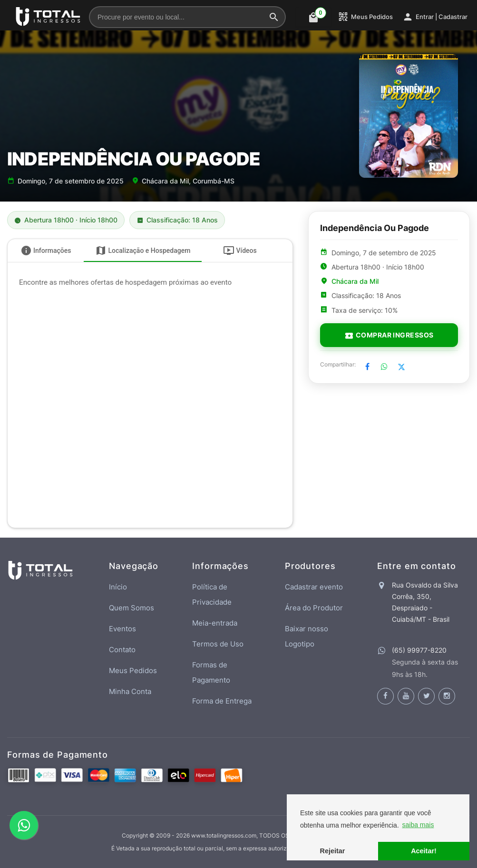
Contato (122, 650)
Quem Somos (131, 608)
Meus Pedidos (365, 17)
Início (118, 587)
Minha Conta (130, 691)
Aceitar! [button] (424, 851)
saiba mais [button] (418, 825)
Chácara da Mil (355, 281)
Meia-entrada (215, 623)
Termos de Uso (218, 644)
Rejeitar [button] (333, 851)
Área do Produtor (314, 608)
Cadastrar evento (314, 587)
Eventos (122, 629)
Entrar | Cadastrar (435, 17)
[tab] (46, 251)
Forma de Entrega (222, 701)
